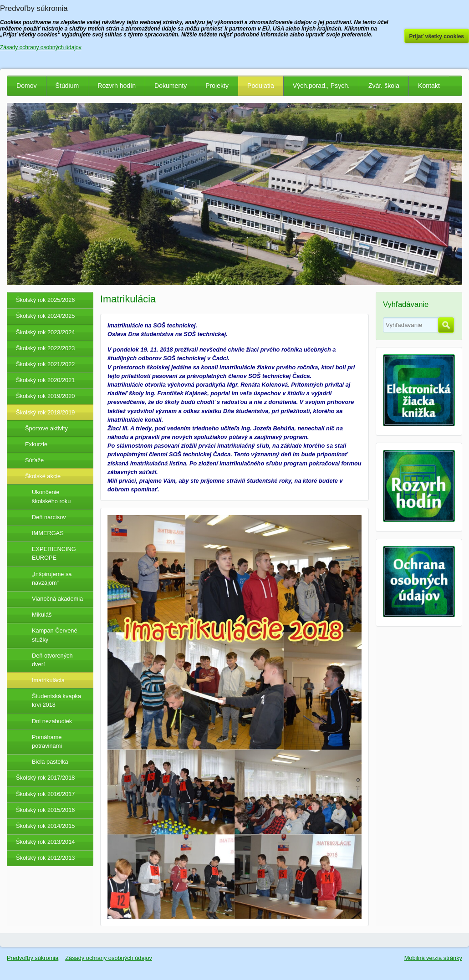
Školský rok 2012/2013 (45, 858)
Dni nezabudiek (52, 721)
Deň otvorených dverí (52, 660)
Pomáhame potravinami (47, 741)
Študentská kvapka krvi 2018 (56, 700)
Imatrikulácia (48, 680)
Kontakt (429, 86)
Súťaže (34, 460)
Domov (27, 86)
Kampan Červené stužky (55, 635)
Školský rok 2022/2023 (45, 348)
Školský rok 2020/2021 (45, 380)
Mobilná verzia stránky (433, 958)
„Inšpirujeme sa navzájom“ (52, 578)
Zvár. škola (384, 86)
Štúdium (67, 86)
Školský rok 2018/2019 (45, 412)
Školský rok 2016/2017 (45, 794)
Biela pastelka (50, 762)
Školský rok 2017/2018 (45, 778)
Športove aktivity (46, 428)
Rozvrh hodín (117, 86)
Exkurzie (36, 444)
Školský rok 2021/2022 (45, 364)
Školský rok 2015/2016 (45, 810)
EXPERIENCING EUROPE (54, 553)
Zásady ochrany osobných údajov (109, 958)
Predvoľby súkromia (33, 958)
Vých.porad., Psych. (321, 86)
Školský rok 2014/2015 (45, 826)
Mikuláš (42, 615)
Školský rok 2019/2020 (45, 396)
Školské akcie (43, 476)
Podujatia (261, 86)
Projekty (217, 86)
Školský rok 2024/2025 (45, 316)
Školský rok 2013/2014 (45, 842)
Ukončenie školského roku (51, 496)
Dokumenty (171, 86)
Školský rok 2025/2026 (45, 300)
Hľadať (446, 325)
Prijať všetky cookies (437, 36)
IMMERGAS (48, 533)
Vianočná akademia (57, 599)
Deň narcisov (49, 517)
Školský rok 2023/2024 (45, 332)
